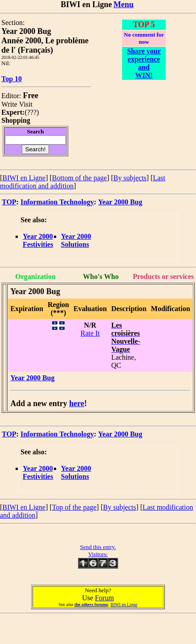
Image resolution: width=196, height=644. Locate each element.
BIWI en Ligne (24, 178)
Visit (26, 104)
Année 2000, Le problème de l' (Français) (45, 45)
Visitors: (98, 554)
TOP (9, 202)
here (77, 403)
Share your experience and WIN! (144, 63)
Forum (104, 598)
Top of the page (74, 507)
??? (32, 112)
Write (9, 104)
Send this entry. (98, 547)
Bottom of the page (80, 178)
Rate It (90, 333)
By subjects (130, 178)
